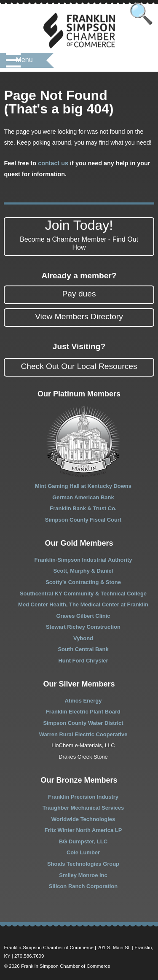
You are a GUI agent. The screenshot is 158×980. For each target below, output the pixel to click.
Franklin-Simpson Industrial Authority (83, 560)
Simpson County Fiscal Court (83, 520)
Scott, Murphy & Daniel (83, 571)
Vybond (83, 638)
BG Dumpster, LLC (83, 841)
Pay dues (79, 294)
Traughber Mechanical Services (83, 808)
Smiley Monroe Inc (83, 875)
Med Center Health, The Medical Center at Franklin (83, 604)
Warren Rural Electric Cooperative (83, 734)
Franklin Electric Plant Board (83, 712)
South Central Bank (83, 649)
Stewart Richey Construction (83, 627)
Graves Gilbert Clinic (83, 616)
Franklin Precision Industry (83, 797)
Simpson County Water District (83, 723)
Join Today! (79, 234)
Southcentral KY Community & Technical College (83, 594)
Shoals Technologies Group (83, 864)
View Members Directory (79, 316)
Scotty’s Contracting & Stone (83, 582)
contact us (53, 163)
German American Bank (83, 497)
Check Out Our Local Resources (79, 366)
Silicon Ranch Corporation (83, 886)
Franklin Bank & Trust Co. (83, 508)
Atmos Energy (83, 701)
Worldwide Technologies (83, 819)
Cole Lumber (83, 852)
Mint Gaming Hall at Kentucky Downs (83, 486)
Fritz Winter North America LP (83, 830)
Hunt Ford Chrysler (83, 661)
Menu (24, 60)
